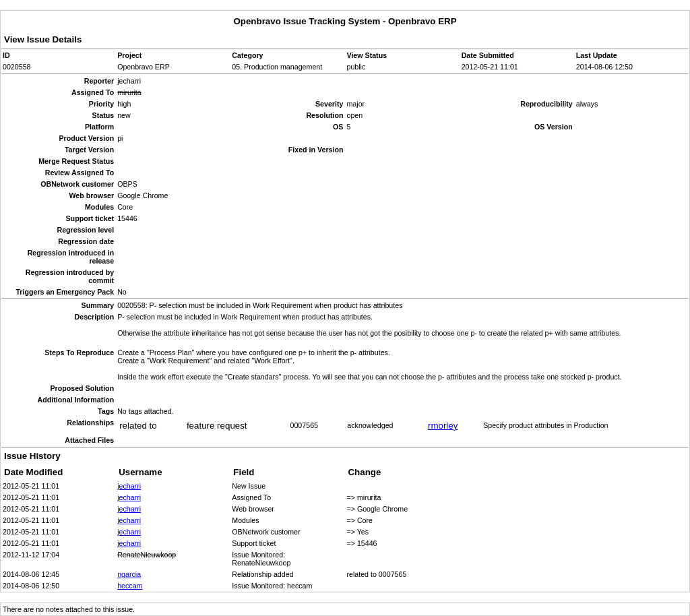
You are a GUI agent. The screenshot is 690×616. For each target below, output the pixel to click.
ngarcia (129, 574)
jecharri (129, 486)
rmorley (443, 426)
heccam (130, 586)
